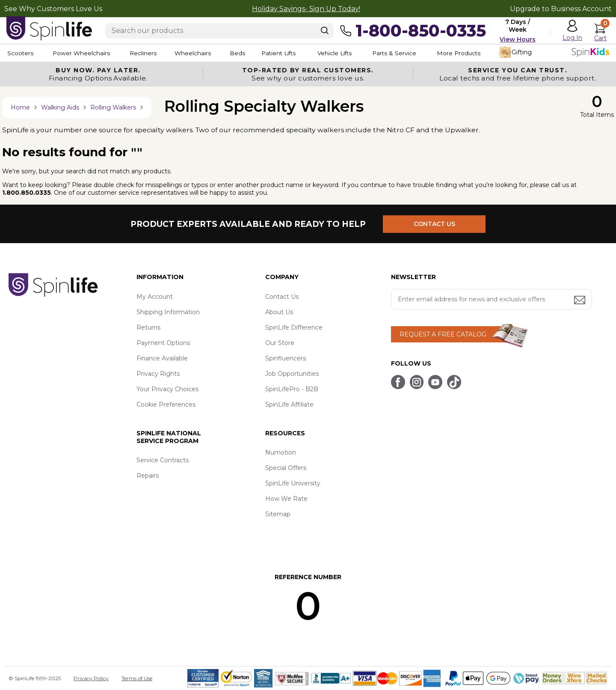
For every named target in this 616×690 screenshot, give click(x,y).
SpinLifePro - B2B (292, 389)
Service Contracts (163, 461)
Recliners (152, 53)
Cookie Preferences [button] (166, 404)
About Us (279, 312)
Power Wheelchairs (85, 53)
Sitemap (278, 515)
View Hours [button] (518, 39)
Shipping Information (168, 312)
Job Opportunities (292, 374)
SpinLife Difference (294, 327)
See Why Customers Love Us (53, 9)
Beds (256, 53)
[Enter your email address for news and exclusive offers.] (492, 299)
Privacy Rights (158, 374)
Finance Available (162, 358)
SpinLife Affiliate (289, 404)
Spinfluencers (286, 358)
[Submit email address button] (580, 301)
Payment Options (163, 343)
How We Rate (286, 499)
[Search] (325, 30)
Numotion (281, 453)
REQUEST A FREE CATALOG (443, 334)
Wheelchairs (207, 53)
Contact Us (282, 297)
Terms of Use (137, 678)
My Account (155, 297)
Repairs (148, 476)
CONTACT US (435, 224)
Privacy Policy (91, 678)
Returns (148, 327)
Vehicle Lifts (363, 53)
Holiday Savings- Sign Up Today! (306, 9)
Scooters (20, 53)
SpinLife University (293, 484)
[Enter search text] (219, 31)
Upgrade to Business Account (561, 9)
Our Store (280, 343)
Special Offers (286, 468)
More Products (496, 53)
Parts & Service (427, 53)
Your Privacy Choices (167, 389)
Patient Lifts (303, 53)
